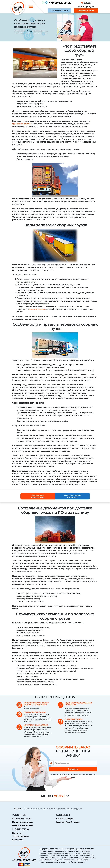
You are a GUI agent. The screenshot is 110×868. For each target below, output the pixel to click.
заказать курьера (37, 309)
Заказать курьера (20, 836)
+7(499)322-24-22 (60, 3)
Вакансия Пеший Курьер (68, 822)
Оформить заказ (86, 10)
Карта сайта (18, 840)
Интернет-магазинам (22, 825)
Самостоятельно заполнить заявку (38, 496)
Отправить (73, 769)
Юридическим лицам (22, 822)
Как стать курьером (65, 819)
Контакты (17, 833)
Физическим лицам (22, 819)
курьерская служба (21, 124)
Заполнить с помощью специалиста (72, 496)
